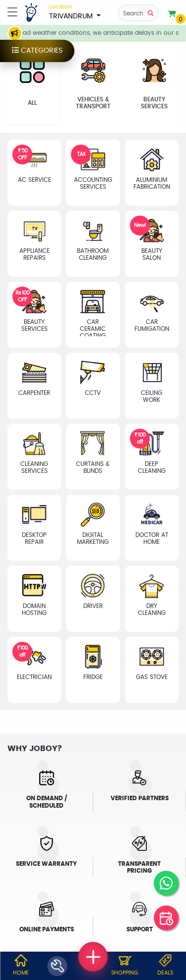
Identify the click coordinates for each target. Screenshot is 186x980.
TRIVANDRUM (75, 11)
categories (32, 51)
